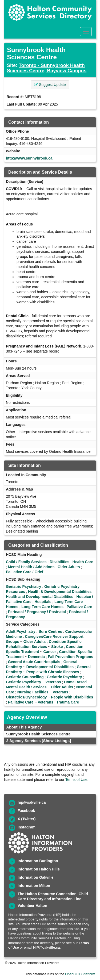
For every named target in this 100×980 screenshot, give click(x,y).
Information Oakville (36, 877)
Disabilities (59, 562)
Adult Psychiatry (21, 631)
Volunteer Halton (32, 906)
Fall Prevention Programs (71, 657)
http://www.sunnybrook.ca (29, 158)
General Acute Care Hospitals (34, 662)
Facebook (26, 811)
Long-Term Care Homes (42, 607)
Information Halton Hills (39, 869)
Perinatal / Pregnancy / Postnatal (37, 612)
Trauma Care (68, 702)
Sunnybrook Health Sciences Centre (36, 53)
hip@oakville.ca (32, 802)
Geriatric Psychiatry (23, 587)
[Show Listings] (56, 741)
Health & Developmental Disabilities (60, 592)
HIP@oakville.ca (46, 947)
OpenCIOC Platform (80, 974)
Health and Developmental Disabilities (40, 597)
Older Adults (69, 567)
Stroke (57, 647)
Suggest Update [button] (50, 85)
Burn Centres (50, 631)
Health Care (83, 562)
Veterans (53, 682)
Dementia (36, 657)
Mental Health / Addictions (31, 567)
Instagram (27, 827)
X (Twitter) (27, 819)
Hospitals (43, 602)
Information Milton (34, 886)
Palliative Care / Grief (25, 572)
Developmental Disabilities (50, 667)
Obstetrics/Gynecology (26, 697)
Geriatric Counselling (25, 677)
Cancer (49, 652)
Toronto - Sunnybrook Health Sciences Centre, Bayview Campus (47, 68)
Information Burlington (38, 861)
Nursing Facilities (33, 692)
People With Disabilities (72, 697)
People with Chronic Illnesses (53, 672)
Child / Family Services (26, 562)
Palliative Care (79, 607)
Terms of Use (76, 780)
